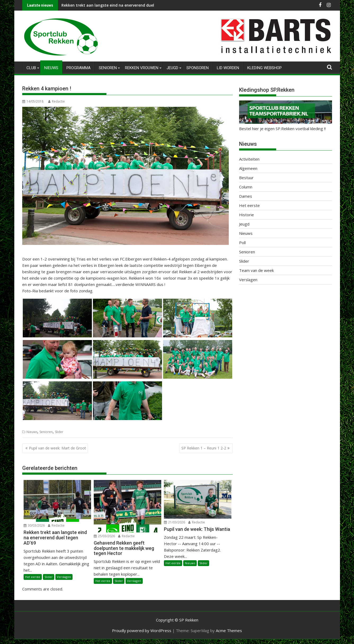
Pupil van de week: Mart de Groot (57, 448)
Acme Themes (229, 630)
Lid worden (228, 68)
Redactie (57, 101)
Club (31, 68)
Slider (59, 432)
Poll (242, 242)
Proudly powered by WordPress (142, 630)
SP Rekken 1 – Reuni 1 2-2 (204, 448)
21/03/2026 (174, 522)
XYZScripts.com (204, 641)
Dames (246, 196)
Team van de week (256, 270)
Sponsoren (198, 68)
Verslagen (64, 577)
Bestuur (246, 178)
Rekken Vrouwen (142, 68)
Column (246, 187)
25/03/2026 (104, 536)
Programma (79, 68)
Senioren (108, 68)
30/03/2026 (34, 525)
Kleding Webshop (265, 68)
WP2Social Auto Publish (156, 641)
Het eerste (33, 577)
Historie (247, 215)
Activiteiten (249, 159)
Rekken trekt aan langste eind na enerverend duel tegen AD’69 (119, 5)
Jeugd (172, 68)
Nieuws (51, 68)
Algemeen (248, 168)
